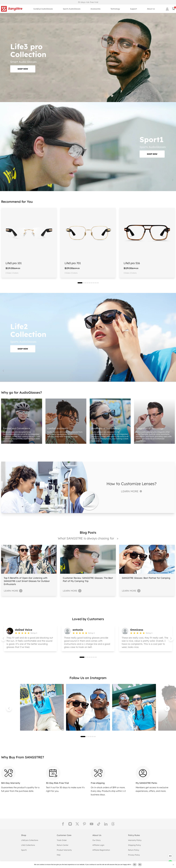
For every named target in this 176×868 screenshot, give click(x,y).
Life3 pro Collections (30, 840)
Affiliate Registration (101, 850)
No (140, 864)
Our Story (97, 840)
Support (134, 9)
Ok (135, 864)
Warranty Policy (135, 840)
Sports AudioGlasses (72, 9)
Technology (115, 9)
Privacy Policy (134, 855)
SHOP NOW (23, 69)
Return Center (63, 845)
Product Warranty (64, 850)
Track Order (62, 840)
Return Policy (134, 850)
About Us (151, 9)
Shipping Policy (135, 845)
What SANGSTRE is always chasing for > (88, 538)
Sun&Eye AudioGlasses (43, 9)
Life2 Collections (28, 845)
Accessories (96, 9)
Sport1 (24, 850)
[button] (80, 283)
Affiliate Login (98, 845)
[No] (173, 865)
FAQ (59, 855)
